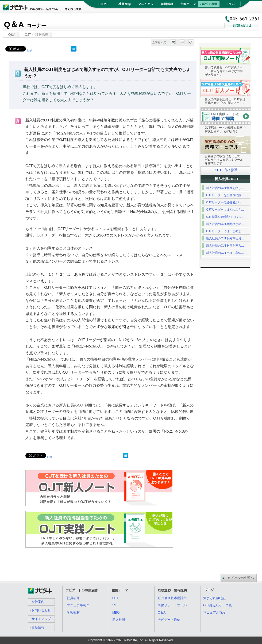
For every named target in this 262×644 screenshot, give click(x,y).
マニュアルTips (214, 613)
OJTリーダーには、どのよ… (225, 231)
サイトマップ (41, 619)
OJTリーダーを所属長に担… (225, 195)
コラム (230, 5)
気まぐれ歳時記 (214, 598)
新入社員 (119, 620)
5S (114, 605)
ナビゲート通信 (169, 620)
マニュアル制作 (78, 605)
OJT (115, 598)
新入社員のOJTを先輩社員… (225, 238)
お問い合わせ (41, 610)
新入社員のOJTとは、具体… (225, 253)
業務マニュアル (251, 139)
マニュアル (146, 5)
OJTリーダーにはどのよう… (225, 210)
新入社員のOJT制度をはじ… (225, 188)
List (30, 50)
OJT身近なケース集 (217, 605)
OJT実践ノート (173, 514)
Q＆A (25, 24)
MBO (116, 613)
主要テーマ (188, 5)
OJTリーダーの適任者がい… (225, 202)
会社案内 (38, 602)
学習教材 (167, 5)
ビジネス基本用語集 (172, 598)
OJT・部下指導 (227, 170)
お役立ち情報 (209, 5)
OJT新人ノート (173, 473)
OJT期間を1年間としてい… (224, 217)
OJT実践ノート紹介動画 (251, 111)
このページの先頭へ (239, 578)
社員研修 (124, 5)
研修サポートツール (172, 605)
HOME (103, 5)
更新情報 (38, 627)
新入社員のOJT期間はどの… (225, 224)
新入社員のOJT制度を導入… (225, 246)
